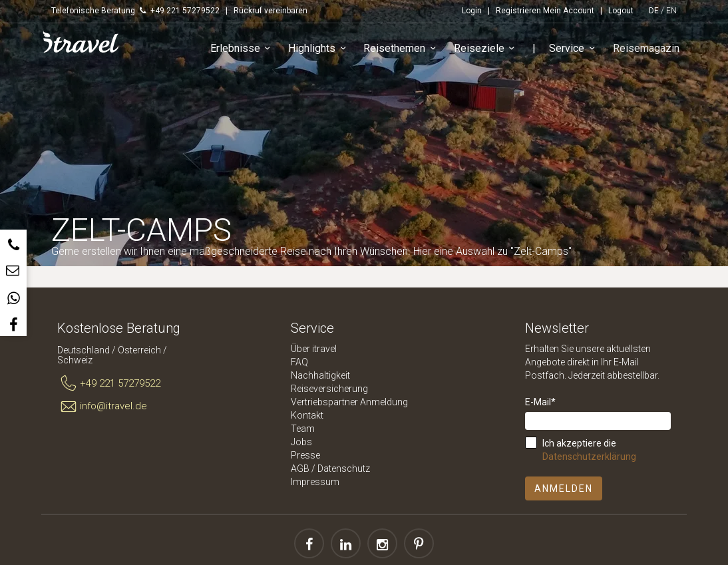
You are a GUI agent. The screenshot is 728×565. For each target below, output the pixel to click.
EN (671, 11)
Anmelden (564, 488)
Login (472, 11)
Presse (305, 455)
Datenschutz (344, 469)
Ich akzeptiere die (589, 450)
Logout (621, 11)
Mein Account (569, 11)
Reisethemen (403, 50)
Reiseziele (487, 50)
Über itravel (314, 349)
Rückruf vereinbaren (271, 11)
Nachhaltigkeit (320, 375)
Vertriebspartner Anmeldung (349, 402)
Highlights (320, 50)
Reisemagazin (647, 49)
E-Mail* (540, 402)
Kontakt (307, 415)
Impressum (315, 482)
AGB (300, 469)
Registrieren (518, 11)
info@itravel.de (102, 407)
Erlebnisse (243, 50)
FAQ (299, 362)
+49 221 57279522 (109, 384)
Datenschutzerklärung (589, 457)
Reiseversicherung (329, 389)
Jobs (301, 442)
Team (303, 429)
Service (575, 50)
